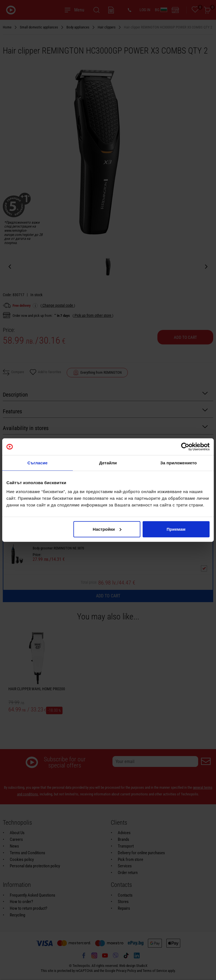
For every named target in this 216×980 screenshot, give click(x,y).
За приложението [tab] (178, 463)
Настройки (107, 529)
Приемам (176, 529)
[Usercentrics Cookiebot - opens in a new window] (185, 447)
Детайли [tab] (108, 463)
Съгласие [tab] (37, 463)
